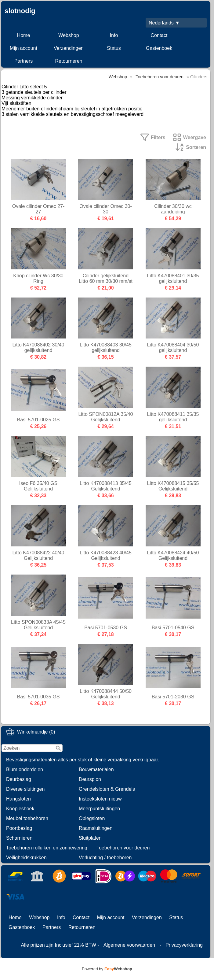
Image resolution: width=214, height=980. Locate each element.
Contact (159, 35)
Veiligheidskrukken (26, 858)
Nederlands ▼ (164, 23)
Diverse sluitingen (25, 789)
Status (114, 48)
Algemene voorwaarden (129, 945)
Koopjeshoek (20, 809)
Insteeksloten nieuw (100, 799)
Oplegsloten (92, 818)
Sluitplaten (90, 838)
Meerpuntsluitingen (99, 809)
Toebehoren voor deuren (123, 848)
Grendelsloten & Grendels (107, 789)
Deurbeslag (19, 779)
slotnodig (20, 11)
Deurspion (90, 779)
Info (114, 35)
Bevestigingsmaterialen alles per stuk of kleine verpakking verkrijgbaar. (83, 760)
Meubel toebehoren (27, 818)
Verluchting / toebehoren (105, 858)
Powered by (107, 969)
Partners (24, 61)
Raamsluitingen (96, 828)
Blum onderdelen (25, 769)
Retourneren (69, 61)
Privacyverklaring (184, 945)
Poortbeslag (19, 828)
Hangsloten (18, 799)
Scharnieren (19, 838)
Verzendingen (69, 48)
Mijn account (24, 48)
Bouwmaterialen (96, 769)
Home (24, 35)
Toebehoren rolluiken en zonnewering (47, 848)
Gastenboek (159, 48)
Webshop (69, 35)
